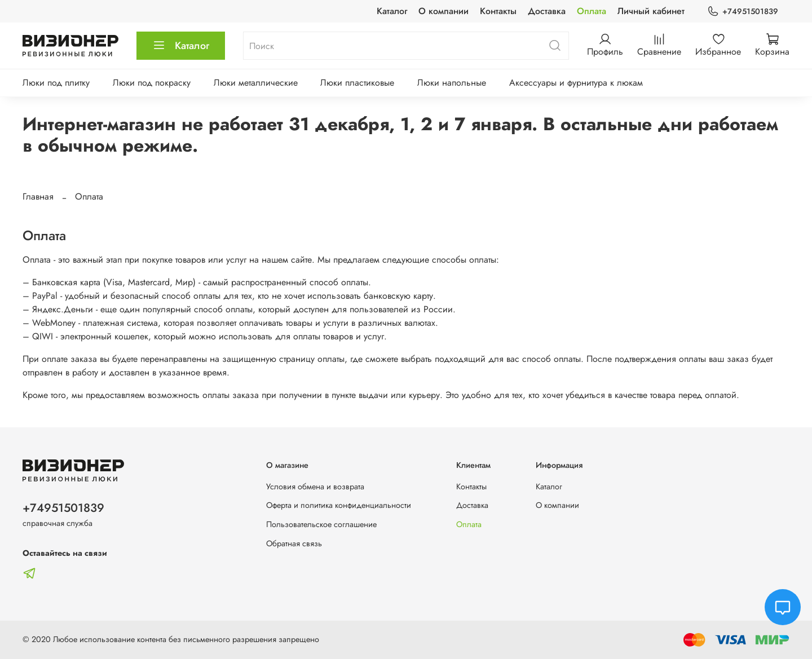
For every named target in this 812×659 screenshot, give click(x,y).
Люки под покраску (152, 83)
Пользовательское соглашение (321, 524)
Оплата (592, 11)
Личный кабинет (651, 11)
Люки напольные (452, 83)
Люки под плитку (56, 83)
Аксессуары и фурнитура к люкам (576, 83)
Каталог (392, 11)
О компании (443, 11)
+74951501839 (743, 12)
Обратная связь (294, 543)
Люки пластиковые (357, 83)
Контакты (498, 11)
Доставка (547, 11)
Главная (38, 196)
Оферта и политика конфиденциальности (339, 505)
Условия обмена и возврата (315, 486)
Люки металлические (256, 83)
